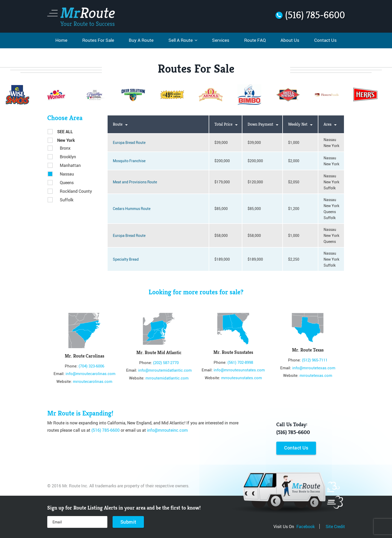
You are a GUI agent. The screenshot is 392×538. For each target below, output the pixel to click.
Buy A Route (141, 40)
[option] (172, 94)
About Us (290, 40)
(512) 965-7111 (315, 360)
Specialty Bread (126, 259)
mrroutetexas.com (316, 375)
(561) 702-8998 (240, 362)
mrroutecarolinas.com (93, 381)
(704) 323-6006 (91, 366)
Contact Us (325, 40)
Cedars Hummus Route (132, 209)
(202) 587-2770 (166, 362)
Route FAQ (255, 40)
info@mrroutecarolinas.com (90, 373)
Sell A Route (183, 40)
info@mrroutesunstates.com (239, 370)
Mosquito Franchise (129, 161)
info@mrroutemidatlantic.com (165, 370)
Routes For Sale (98, 40)
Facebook (306, 526)
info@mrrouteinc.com (167, 430)
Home (61, 40)
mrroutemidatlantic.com (167, 378)
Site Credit (335, 526)
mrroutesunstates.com (242, 378)
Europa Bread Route (129, 142)
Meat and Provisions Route (135, 182)
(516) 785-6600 (106, 430)
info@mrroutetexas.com (314, 368)
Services (221, 40)
